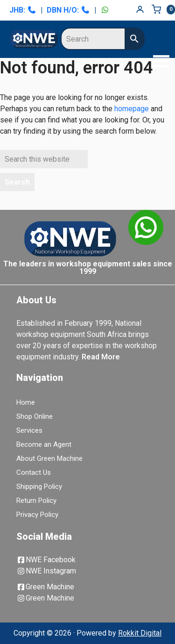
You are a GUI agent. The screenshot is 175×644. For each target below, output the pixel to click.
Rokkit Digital (140, 633)
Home (26, 402)
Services (29, 430)
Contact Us (34, 472)
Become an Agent (44, 444)
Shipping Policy (39, 487)
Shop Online (35, 416)
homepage (132, 109)
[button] (159, 62)
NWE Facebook (46, 560)
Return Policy (36, 501)
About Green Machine (49, 458)
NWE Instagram (46, 571)
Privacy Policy (37, 515)
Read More (101, 357)
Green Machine (45, 587)
